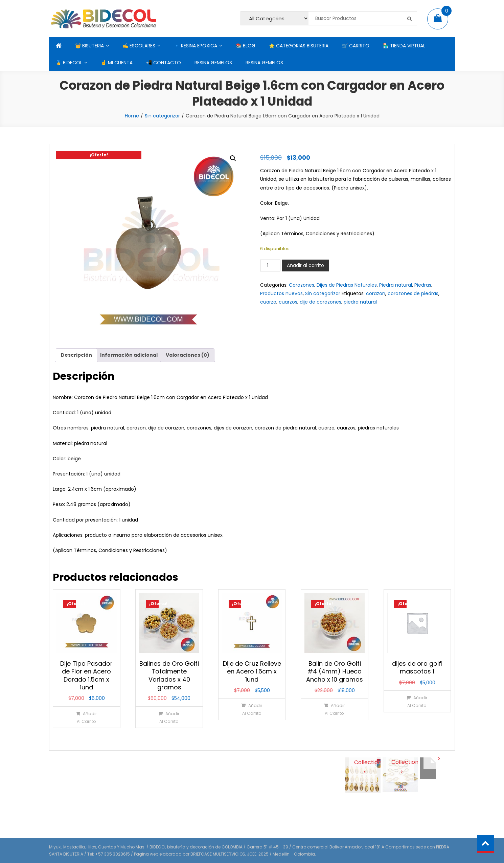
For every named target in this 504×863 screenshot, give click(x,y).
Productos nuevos (281, 293)
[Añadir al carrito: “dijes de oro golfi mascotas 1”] (417, 701)
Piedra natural (396, 285)
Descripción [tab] (76, 355)
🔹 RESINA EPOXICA (196, 46)
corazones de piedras (413, 293)
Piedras (423, 285)
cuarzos (288, 302)
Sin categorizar (162, 116)
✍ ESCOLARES (139, 46)
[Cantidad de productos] (270, 265)
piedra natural (360, 302)
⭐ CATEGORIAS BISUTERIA (299, 46)
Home (132, 116)
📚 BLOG (246, 46)
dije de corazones (320, 302)
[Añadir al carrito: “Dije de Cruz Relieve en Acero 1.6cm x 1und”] (251, 709)
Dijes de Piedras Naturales (347, 285)
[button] (233, 158)
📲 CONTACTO (164, 63)
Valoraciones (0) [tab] (188, 355)
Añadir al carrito (305, 265)
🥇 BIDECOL (69, 63)
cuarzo (268, 302)
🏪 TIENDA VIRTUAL (404, 46)
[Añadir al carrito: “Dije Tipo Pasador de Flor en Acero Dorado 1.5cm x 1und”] (86, 717)
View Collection (363, 762)
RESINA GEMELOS (213, 63)
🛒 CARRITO (356, 46)
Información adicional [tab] (129, 355)
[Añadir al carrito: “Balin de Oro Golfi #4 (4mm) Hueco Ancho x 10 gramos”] (334, 709)
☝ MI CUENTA (117, 63)
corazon (376, 293)
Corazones (302, 285)
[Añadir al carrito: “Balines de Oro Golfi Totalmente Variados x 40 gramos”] (169, 717)
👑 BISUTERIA (89, 46)
